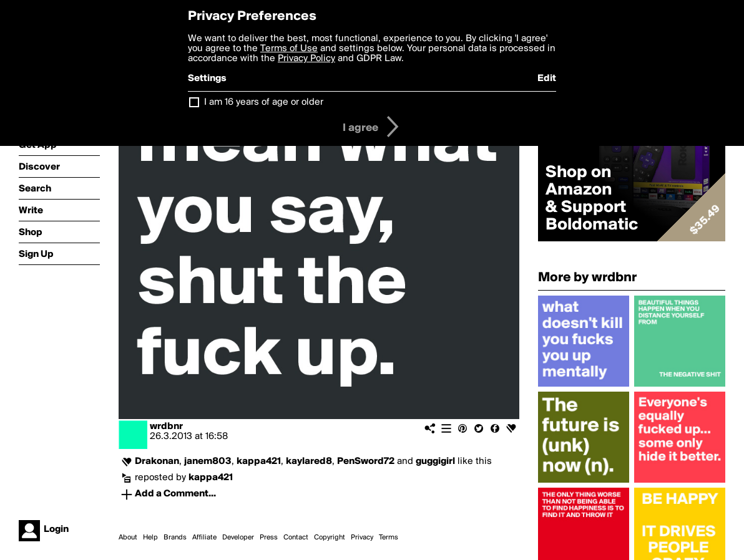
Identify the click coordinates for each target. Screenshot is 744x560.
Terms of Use (289, 49)
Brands (175, 538)
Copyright (330, 538)
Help (150, 538)
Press (269, 538)
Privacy (362, 538)
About (128, 538)
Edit (547, 79)
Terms (389, 538)
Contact (296, 538)
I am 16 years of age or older (264, 102)
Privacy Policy (306, 59)
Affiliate (204, 538)
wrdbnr (166, 427)
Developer (238, 538)
